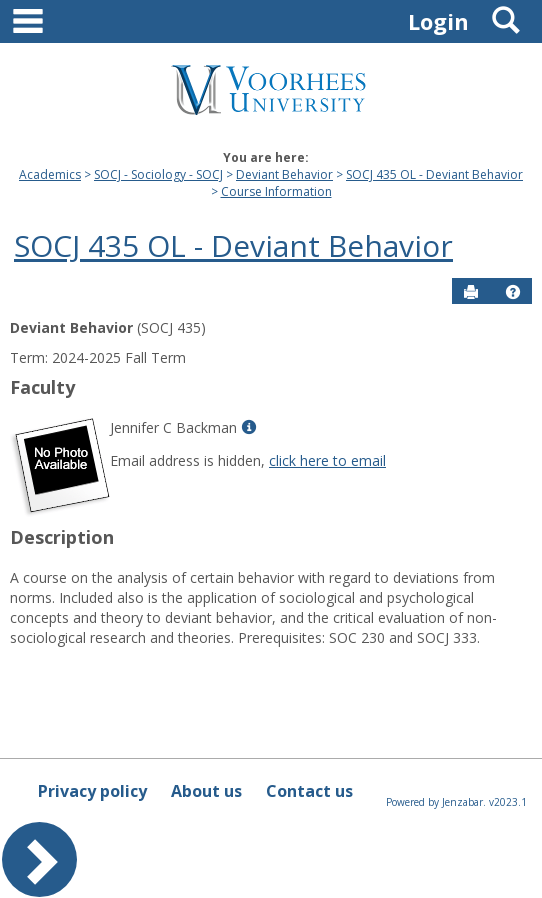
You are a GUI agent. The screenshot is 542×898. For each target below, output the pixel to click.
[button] (513, 292)
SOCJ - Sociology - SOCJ (158, 174)
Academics (50, 174)
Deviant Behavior (284, 174)
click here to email (327, 460)
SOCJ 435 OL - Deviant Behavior (434, 174)
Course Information (276, 191)
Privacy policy (92, 791)
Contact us (309, 791)
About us (206, 791)
